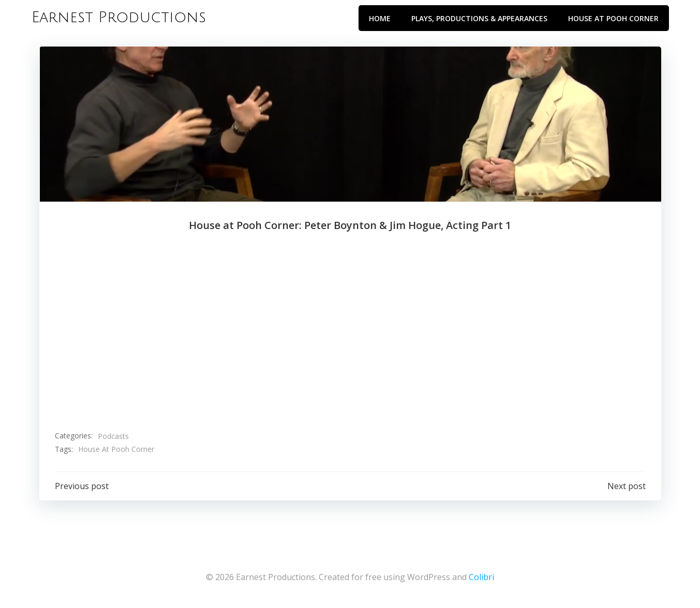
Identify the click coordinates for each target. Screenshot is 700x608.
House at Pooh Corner (613, 18)
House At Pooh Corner (116, 449)
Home (380, 18)
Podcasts (113, 436)
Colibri (481, 577)
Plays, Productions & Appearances (479, 18)
